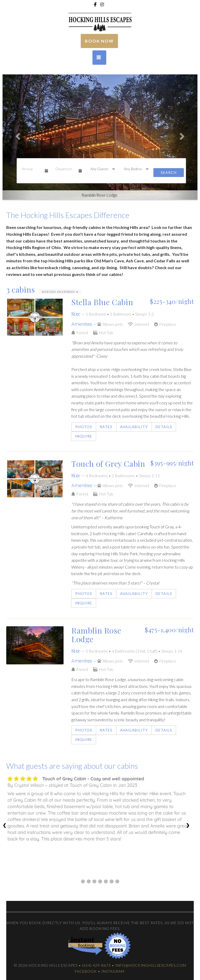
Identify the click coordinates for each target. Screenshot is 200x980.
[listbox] (100, 135)
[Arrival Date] (31, 169)
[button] (17, 135)
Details (164, 427)
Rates (106, 427)
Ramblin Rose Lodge (96, 635)
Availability (134, 427)
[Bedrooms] (135, 169)
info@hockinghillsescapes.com (151, 965)
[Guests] (101, 169)
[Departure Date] (65, 169)
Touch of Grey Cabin (108, 464)
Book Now (99, 41)
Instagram (113, 971)
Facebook (86, 971)
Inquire (84, 436)
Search (169, 172)
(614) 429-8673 (96, 965)
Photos (84, 427)
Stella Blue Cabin (102, 302)
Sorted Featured (60, 292)
